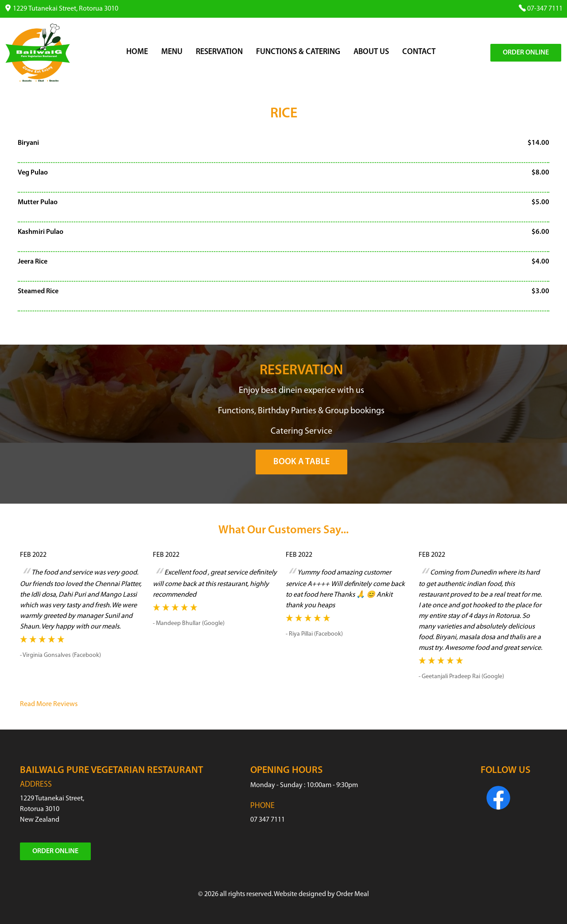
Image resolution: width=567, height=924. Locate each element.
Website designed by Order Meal (321, 894)
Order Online (526, 53)
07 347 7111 (268, 820)
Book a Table (301, 462)
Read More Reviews (49, 704)
